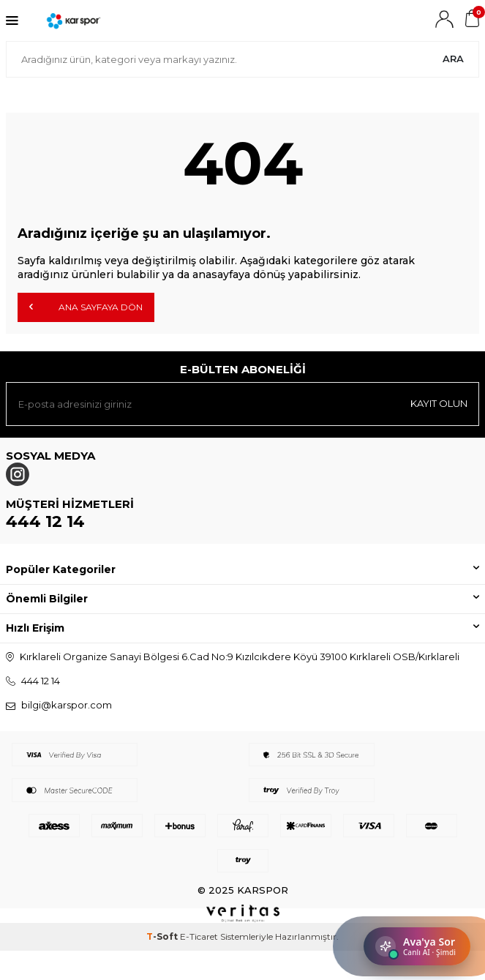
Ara (453, 59)
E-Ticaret (199, 936)
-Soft (163, 936)
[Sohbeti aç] (417, 946)
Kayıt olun (439, 403)
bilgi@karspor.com (67, 705)
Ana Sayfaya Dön (86, 307)
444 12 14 (45, 521)
